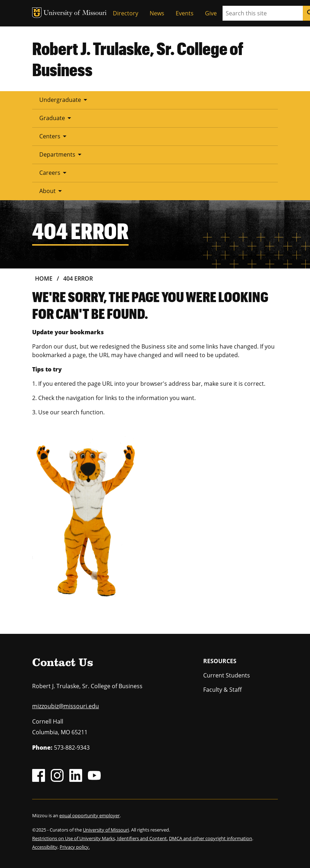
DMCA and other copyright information (211, 838)
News (157, 13)
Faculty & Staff (222, 690)
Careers (54, 173)
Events (185, 13)
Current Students (227, 675)
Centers (54, 136)
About (52, 191)
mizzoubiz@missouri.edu (66, 706)
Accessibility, (45, 847)
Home (44, 278)
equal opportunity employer (89, 815)
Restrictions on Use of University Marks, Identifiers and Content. (100, 838)
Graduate (56, 118)
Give (211, 13)
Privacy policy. (75, 847)
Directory (126, 13)
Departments (62, 154)
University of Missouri (106, 830)
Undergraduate (64, 100)
